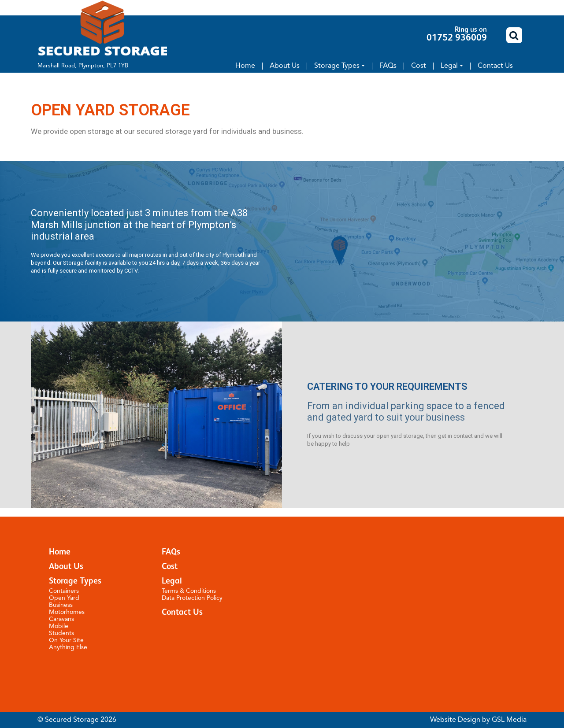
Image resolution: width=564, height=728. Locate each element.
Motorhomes (67, 612)
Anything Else (68, 647)
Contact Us (495, 66)
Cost (419, 66)
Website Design (455, 720)
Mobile (59, 626)
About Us (285, 66)
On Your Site (66, 640)
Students (61, 633)
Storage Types (337, 66)
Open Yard (64, 598)
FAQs (388, 66)
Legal (449, 66)
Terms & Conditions (189, 591)
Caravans (61, 619)
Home (245, 66)
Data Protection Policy (192, 598)
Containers (64, 591)
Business (61, 605)
